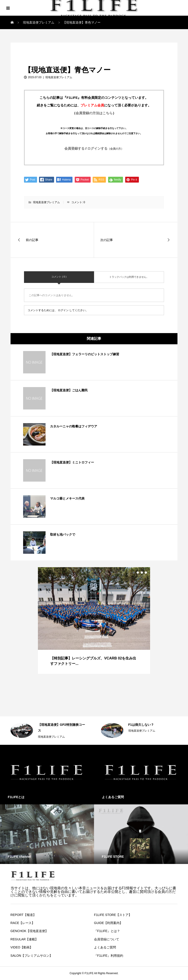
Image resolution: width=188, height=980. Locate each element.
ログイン (63, 310)
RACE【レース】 (23, 923)
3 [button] (142, 573)
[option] (94, 620)
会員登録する (74, 148)
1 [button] (134, 573)
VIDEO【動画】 (22, 947)
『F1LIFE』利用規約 (109, 956)
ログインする (105, 148)
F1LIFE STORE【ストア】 (113, 915)
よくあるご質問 (105, 947)
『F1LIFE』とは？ (107, 931)
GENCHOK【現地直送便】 (30, 931)
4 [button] (146, 573)
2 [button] (138, 573)
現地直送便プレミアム (28, 47)
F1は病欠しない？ (141, 725)
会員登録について (107, 939)
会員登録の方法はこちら (94, 113)
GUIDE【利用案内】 (108, 923)
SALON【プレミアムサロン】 (32, 956)
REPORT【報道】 (23, 915)
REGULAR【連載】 (24, 939)
